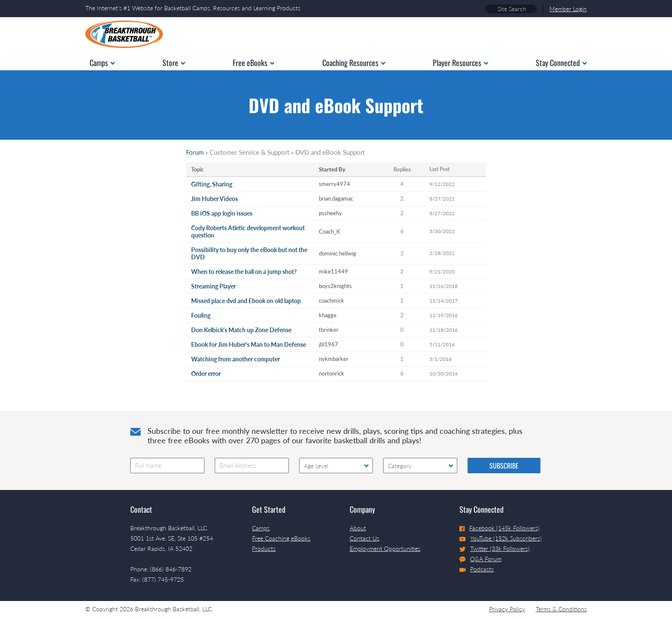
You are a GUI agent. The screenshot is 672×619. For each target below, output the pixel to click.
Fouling (201, 315)
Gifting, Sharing (212, 184)
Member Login (568, 9)
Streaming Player (213, 286)
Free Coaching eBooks (281, 538)
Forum (195, 152)
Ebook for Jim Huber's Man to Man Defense (249, 344)
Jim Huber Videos (214, 199)
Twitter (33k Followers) (495, 548)
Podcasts (477, 569)
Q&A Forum (480, 559)
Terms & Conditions (561, 609)
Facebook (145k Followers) (499, 528)
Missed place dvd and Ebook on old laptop (246, 301)
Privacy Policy (507, 609)
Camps (261, 528)
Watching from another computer (235, 359)
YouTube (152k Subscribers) (501, 538)
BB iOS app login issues (222, 213)
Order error (206, 374)
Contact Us (364, 538)
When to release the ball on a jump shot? (244, 272)
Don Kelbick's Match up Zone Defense (241, 330)
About (358, 528)
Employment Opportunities (385, 548)
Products (264, 548)
